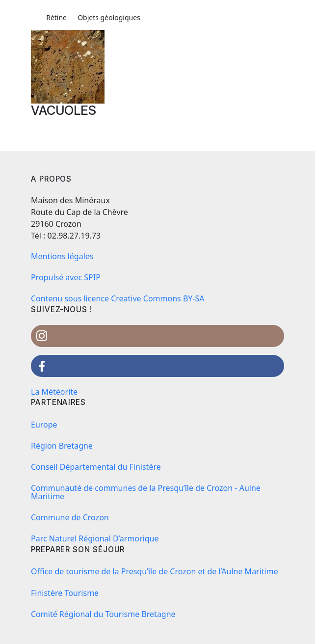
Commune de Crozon (70, 517)
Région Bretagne (62, 446)
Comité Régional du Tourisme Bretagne (103, 614)
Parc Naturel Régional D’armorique (95, 538)
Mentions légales (62, 256)
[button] (35, 18)
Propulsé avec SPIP (66, 277)
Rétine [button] (56, 17)
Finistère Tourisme (65, 593)
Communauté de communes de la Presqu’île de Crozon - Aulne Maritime (146, 492)
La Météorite (54, 392)
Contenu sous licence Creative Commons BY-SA (118, 298)
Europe (44, 425)
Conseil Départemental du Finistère (96, 467)
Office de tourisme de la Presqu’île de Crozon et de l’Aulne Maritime (155, 571)
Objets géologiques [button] (109, 17)
